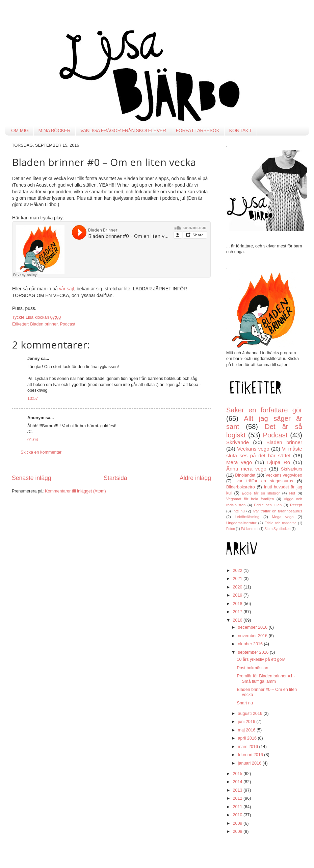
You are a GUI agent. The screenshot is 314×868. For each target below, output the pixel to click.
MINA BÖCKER (55, 130)
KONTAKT (241, 130)
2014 (238, 782)
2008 (238, 831)
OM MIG (20, 130)
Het (292, 493)
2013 (238, 790)
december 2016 (253, 627)
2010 (238, 815)
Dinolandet (245, 475)
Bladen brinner (44, 324)
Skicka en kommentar (41, 452)
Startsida (115, 478)
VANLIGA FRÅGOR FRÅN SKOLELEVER (123, 130)
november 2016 (253, 636)
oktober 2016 (251, 644)
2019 (238, 595)
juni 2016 (247, 722)
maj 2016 (247, 730)
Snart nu (245, 703)
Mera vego (239, 462)
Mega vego (283, 517)
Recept (296, 505)
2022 (238, 571)
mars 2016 (249, 747)
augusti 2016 (251, 714)
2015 (238, 774)
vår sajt (67, 289)
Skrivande (238, 442)
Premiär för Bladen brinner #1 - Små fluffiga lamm (266, 679)
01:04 (33, 440)
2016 (238, 620)
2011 (238, 807)
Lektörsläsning (247, 517)
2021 (238, 579)
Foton (231, 529)
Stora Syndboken (277, 529)
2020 (238, 587)
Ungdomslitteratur (241, 523)
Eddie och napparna (281, 523)
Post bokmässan (252, 668)
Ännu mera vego (246, 469)
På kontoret (250, 529)
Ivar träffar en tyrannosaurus (277, 511)
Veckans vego (253, 449)
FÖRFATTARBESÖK (198, 130)
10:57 (33, 399)
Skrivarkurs (292, 469)
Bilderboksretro (241, 487)
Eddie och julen (268, 505)
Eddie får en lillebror (261, 493)
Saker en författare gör (264, 410)
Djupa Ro (279, 462)
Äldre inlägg (195, 478)
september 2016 (254, 652)
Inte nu (239, 511)
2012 (238, 798)
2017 (238, 612)
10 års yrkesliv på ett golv (261, 659)
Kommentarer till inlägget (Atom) (75, 491)
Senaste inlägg (32, 478)
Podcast (68, 324)
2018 (238, 604)
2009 (238, 823)
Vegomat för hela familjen (250, 499)
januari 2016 (250, 763)
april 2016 (248, 738)
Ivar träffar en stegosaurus (264, 481)
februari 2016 (251, 755)
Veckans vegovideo (284, 475)
